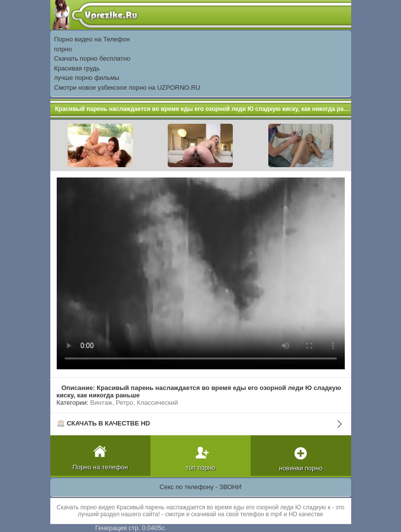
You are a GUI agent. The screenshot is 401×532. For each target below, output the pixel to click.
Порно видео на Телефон (92, 39)
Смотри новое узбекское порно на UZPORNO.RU (128, 88)
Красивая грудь (77, 68)
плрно (63, 49)
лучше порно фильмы (87, 78)
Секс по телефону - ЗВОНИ (201, 487)
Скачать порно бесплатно (92, 58)
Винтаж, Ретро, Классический (134, 403)
